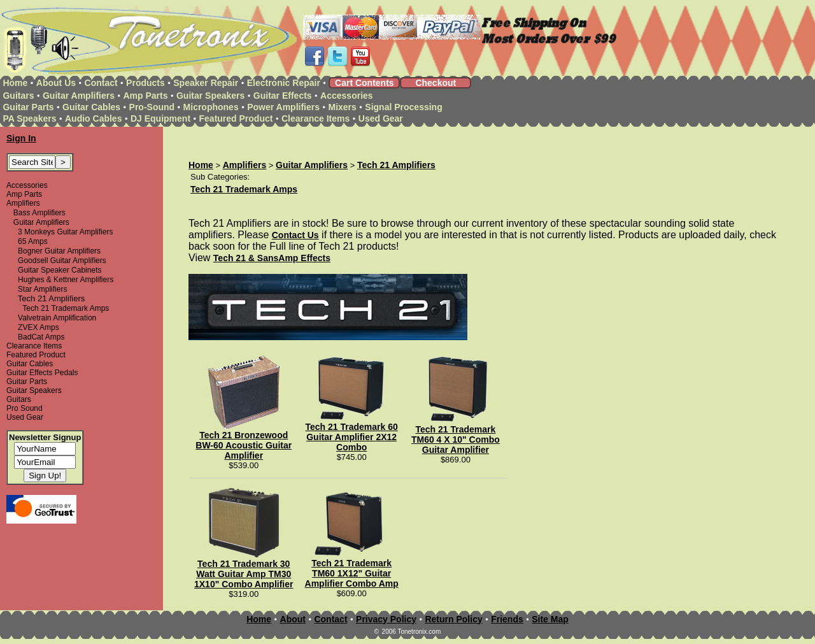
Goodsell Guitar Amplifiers (62, 261)
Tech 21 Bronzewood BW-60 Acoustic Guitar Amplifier (244, 445)
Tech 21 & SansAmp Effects (272, 258)
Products (145, 83)
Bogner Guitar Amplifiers (59, 251)
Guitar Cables (91, 107)
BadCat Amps (41, 337)
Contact (101, 83)
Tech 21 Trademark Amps (66, 308)
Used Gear (381, 118)
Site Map (550, 619)
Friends (507, 619)
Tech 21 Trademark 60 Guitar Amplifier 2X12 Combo (352, 437)
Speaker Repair (206, 83)
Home (15, 83)
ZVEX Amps (39, 327)
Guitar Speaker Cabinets (60, 270)
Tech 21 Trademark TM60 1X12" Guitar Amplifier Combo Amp (352, 573)
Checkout (436, 83)
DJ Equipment (160, 118)
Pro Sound (25, 408)
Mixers (343, 107)
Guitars (18, 96)
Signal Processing (403, 107)
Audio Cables (93, 118)
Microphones (211, 107)
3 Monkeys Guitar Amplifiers (65, 232)
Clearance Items (315, 118)
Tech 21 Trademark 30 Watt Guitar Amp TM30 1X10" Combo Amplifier (244, 574)
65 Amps (33, 241)
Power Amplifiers (283, 107)
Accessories (347, 96)
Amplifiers (23, 203)
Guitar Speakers (210, 96)
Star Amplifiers (42, 289)
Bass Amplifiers (39, 213)
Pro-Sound (152, 107)
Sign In (21, 138)
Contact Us (295, 235)
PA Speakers (29, 118)
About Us (56, 83)
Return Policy (453, 619)
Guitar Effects (283, 96)
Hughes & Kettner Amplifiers (66, 280)
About (293, 619)
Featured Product (236, 118)
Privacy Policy (386, 619)
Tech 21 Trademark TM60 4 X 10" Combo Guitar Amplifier (456, 440)
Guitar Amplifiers (79, 96)
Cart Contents (365, 83)
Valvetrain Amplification (57, 318)
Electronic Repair (284, 83)
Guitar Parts (28, 107)
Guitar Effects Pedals (42, 373)
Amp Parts (145, 96)
